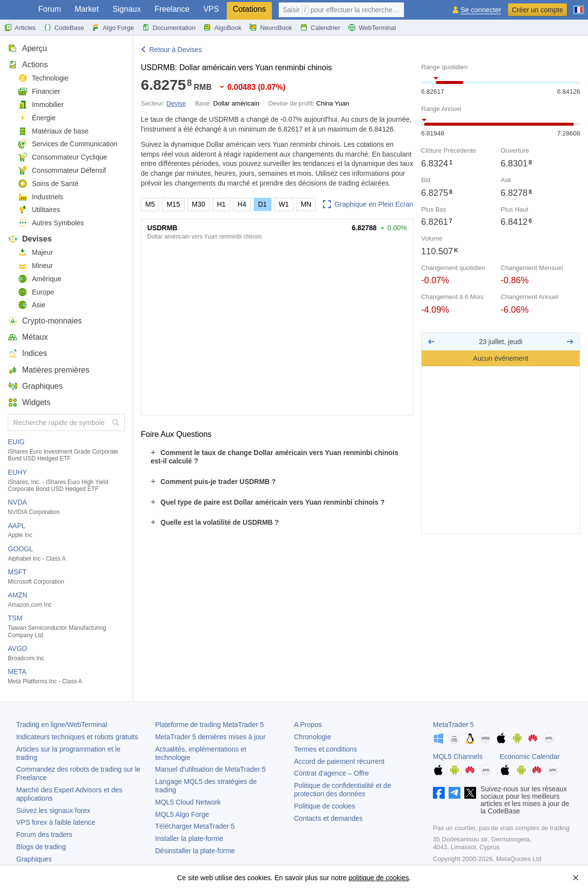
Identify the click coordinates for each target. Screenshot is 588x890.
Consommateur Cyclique (62, 157)
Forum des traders (44, 835)
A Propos (308, 725)
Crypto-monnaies (45, 321)
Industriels (40, 197)
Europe (36, 292)
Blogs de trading (41, 847)
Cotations (249, 9)
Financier (39, 92)
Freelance (172, 9)
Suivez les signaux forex (53, 810)
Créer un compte (537, 10)
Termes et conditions (325, 749)
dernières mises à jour (210, 737)
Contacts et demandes (328, 818)
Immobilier (41, 105)
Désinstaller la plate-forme (195, 851)
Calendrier (320, 27)
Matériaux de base (53, 131)
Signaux (127, 9)
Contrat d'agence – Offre (332, 773)
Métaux (28, 337)
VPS (211, 9)
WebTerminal (372, 27)
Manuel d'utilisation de (211, 769)
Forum (50, 9)
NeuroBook (271, 27)
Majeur (35, 253)
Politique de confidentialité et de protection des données (343, 790)
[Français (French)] (579, 6)
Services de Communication (67, 144)
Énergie (37, 118)
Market (87, 9)
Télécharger (195, 826)
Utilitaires (39, 210)
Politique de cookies (325, 806)
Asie (31, 305)
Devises (30, 239)
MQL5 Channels (458, 756)
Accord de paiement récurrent (339, 761)
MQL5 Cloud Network (188, 802)
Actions (28, 65)
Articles (20, 27)
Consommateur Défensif (62, 171)
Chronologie (313, 737)
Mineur (35, 266)
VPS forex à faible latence (56, 822)
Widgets (29, 402)
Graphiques (35, 386)
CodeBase (64, 27)
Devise (176, 103)
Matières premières (49, 370)
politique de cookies (379, 878)
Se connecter (481, 10)
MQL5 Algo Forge (182, 814)
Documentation (169, 27)
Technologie (43, 78)
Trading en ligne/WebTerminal (62, 725)
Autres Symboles (51, 223)
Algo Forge (113, 27)
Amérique (40, 279)
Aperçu (27, 48)
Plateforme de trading (209, 725)
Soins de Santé (48, 184)
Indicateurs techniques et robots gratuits (77, 737)
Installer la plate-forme (189, 838)
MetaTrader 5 (454, 725)
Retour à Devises (175, 50)
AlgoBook (222, 27)
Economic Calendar (530, 756)
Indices (27, 353)
